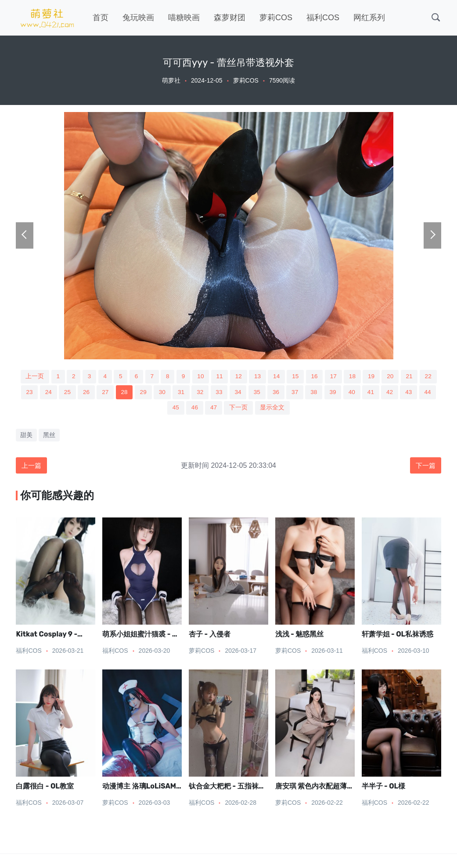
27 (131, 393)
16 (326, 377)
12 (248, 377)
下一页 (259, 409)
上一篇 (32, 467)
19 (385, 377)
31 (209, 393)
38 (345, 393)
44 (175, 409)
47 (234, 409)
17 (346, 377)
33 (248, 393)
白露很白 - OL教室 (45, 788)
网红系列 (369, 18)
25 (92, 393)
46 (214, 409)
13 (268, 377)
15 (307, 377)
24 (72, 393)
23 (53, 393)
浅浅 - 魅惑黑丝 (299, 636)
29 (170, 393)
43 (155, 409)
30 (190, 393)
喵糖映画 (184, 18)
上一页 (39, 377)
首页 (101, 18)
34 (268, 393)
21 (424, 377)
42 (424, 393)
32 (229, 393)
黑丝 (49, 436)
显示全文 (293, 409)
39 (365, 393)
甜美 (26, 436)
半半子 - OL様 (383, 788)
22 (34, 393)
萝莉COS (276, 18)
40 (385, 393)
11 (229, 377)
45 (194, 409)
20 (404, 377)
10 (209, 377)
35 (287, 393)
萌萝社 (171, 80)
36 (306, 393)
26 (112, 393)
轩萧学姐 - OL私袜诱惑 (398, 636)
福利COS (323, 18)
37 (326, 393)
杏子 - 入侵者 (209, 636)
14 (287, 377)
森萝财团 (230, 18)
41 (404, 393)
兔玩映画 (138, 18)
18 (365, 377)
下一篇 (425, 467)
